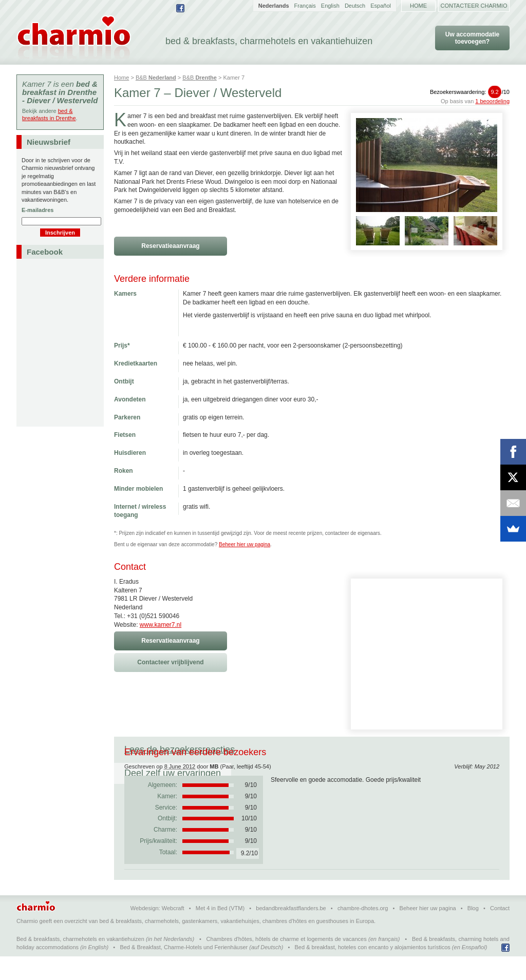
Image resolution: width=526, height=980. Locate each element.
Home (418, 6)
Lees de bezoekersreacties (180, 750)
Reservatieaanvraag (170, 246)
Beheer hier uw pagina (245, 544)
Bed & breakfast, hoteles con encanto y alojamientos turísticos (373, 971)
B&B (156, 78)
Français (305, 6)
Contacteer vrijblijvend (170, 662)
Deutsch (355, 6)
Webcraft (173, 932)
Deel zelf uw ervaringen (304, 750)
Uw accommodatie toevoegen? (472, 38)
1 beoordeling (492, 101)
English (330, 6)
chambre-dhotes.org (363, 932)
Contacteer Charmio (474, 6)
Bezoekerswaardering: (470, 92)
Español (381, 6)
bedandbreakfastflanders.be (291, 932)
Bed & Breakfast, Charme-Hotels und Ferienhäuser (184, 971)
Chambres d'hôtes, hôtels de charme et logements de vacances (287, 963)
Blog (473, 932)
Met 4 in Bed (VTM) (220, 932)
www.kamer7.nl (161, 625)
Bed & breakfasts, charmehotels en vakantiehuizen (80, 963)
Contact (500, 932)
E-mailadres (37, 210)
